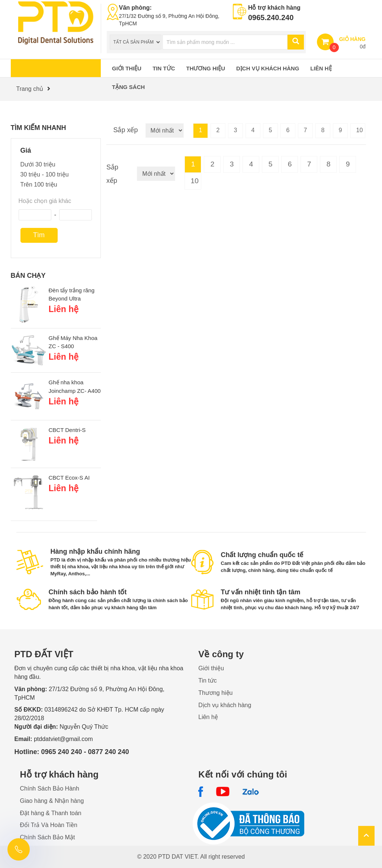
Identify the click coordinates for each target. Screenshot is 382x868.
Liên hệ (321, 68)
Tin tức (164, 68)
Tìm (39, 235)
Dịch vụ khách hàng (268, 68)
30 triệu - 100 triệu (45, 174)
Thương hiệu (206, 68)
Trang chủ (30, 89)
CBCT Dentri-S (67, 430)
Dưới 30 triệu (38, 164)
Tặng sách (128, 87)
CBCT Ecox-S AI (69, 478)
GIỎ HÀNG (352, 39)
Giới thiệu (127, 68)
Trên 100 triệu (39, 185)
